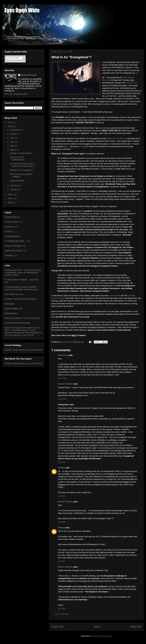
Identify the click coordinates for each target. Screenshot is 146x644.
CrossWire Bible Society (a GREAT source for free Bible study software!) (21, 288)
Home (97, 627)
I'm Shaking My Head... (15, 241)
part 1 (67, 146)
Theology (9, 255)
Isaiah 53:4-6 (131, 83)
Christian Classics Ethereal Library (20, 299)
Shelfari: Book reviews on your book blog (23, 350)
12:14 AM (62, 378)
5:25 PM (61, 462)
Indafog (61, 468)
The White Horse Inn (14, 294)
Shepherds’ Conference (117, 138)
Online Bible (14, 61)
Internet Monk (114, 296)
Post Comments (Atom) (102, 636)
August (14, 134)
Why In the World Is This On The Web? (22, 318)
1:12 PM (61, 496)
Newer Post (57, 627)
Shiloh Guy (63, 355)
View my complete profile (16, 94)
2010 (10, 122)
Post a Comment (62, 614)
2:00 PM (61, 522)
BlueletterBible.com (14, 309)
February (15, 186)
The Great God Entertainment (17, 158)
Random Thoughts (13, 246)
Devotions (9, 227)
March (13, 150)
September (15, 130)
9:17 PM (61, 609)
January (14, 189)
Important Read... (18, 181)
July (12, 138)
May (12, 146)
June (13, 142)
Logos (21, 61)
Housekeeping (11, 236)
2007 (10, 199)
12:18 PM (62, 399)
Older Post (136, 627)
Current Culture (12, 222)
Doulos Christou (65, 384)
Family (8, 232)
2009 (10, 126)
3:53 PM (61, 561)
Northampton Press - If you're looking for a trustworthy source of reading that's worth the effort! (23, 273)
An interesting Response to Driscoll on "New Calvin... (22, 165)
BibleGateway (11, 313)
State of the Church (14, 251)
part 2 (81, 146)
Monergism (10, 304)
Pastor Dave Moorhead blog (17, 323)
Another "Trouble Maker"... (22, 153)
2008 (10, 195)
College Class (11, 217)
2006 (10, 202)
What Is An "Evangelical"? (22, 170)
